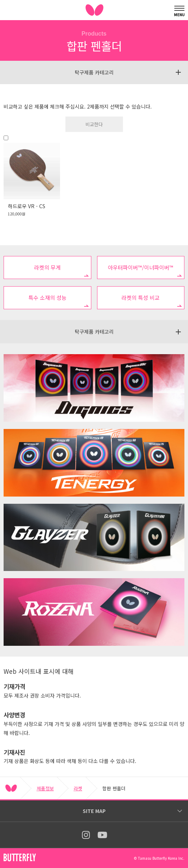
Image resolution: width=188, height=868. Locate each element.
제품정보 (45, 788)
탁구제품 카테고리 (94, 72)
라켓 (78, 788)
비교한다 (94, 124)
